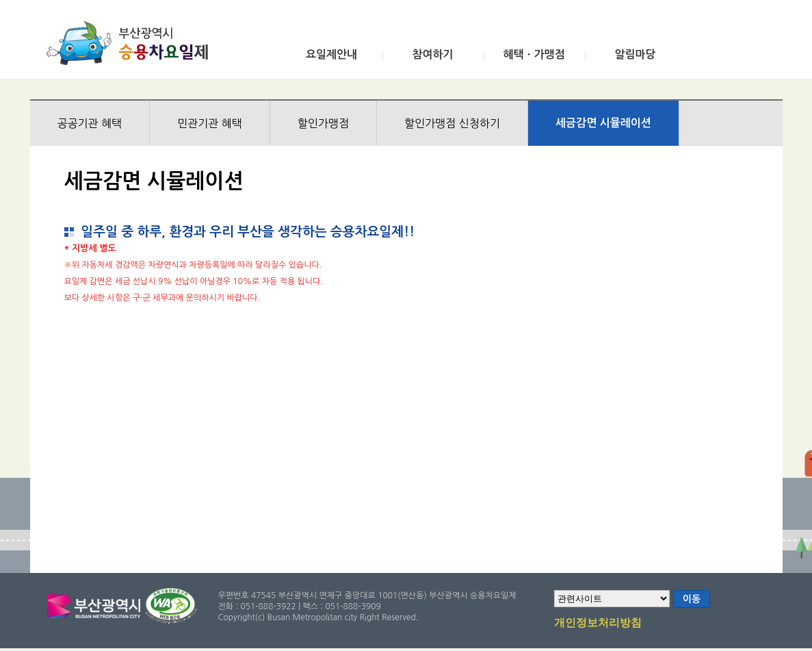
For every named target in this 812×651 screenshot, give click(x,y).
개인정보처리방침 (598, 624)
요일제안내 (331, 54)
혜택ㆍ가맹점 (534, 54)
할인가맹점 (323, 123)
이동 (692, 599)
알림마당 (635, 54)
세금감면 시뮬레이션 (603, 123)
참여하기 (432, 54)
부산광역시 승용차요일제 (132, 43)
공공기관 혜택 (90, 123)
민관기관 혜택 (210, 123)
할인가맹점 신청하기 (452, 123)
